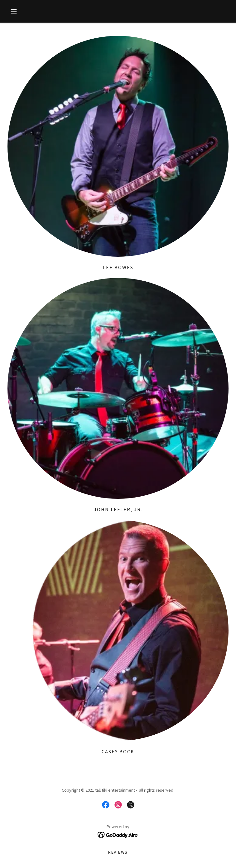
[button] (24, 11)
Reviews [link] (118, 852)
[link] (106, 805)
